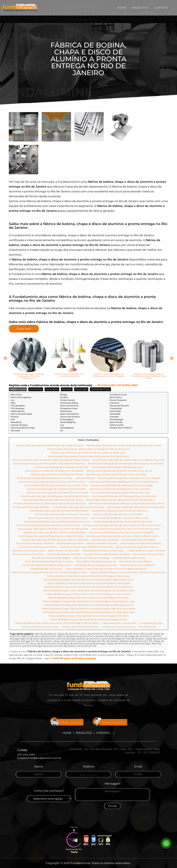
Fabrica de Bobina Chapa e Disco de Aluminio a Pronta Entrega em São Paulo (88, 598)
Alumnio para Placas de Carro (102, 543)
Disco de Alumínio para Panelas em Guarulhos (49, 562)
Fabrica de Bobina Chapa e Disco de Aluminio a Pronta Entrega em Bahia (49, 572)
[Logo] (88, 687)
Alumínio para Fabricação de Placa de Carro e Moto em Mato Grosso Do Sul (122, 525)
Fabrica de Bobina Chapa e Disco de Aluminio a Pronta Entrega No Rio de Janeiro (57, 623)
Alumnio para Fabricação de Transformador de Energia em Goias (49, 445)
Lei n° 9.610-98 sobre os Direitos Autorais (70, 658)
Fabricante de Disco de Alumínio (119, 623)
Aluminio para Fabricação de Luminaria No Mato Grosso (120, 518)
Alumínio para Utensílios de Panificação (141, 543)
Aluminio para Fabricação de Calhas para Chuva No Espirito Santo (55, 496)
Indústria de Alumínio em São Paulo (81, 627)
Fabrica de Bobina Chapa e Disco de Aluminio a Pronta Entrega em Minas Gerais (88, 583)
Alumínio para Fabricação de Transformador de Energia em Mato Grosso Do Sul (88, 449)
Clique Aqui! (24, 329)
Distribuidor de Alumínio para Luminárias (96, 565)
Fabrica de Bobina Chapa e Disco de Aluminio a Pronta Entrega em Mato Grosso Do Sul (88, 580)
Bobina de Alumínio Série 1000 (64, 551)
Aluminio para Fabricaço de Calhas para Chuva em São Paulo (56, 485)
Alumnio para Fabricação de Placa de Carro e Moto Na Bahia (55, 533)
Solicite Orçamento (113, 722)
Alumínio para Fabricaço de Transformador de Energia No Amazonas (49, 464)
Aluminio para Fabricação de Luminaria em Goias (78, 507)
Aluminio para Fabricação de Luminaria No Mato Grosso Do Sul (57, 522)
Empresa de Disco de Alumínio (46, 569)
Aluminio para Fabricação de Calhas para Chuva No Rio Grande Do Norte (126, 504)
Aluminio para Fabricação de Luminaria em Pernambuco (59, 511)
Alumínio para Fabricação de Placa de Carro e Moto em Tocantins (125, 529)
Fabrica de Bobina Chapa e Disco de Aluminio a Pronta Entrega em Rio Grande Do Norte (89, 591)
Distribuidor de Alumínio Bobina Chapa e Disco (47, 565)
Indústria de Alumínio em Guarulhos (40, 627)
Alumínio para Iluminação (105, 540)
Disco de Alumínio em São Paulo (64, 554)
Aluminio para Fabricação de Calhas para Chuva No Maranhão (124, 496)
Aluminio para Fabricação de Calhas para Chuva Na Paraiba (120, 489)
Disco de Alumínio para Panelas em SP (96, 562)
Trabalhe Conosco (70, 722)
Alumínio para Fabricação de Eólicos (31, 507)
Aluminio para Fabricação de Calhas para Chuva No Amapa (57, 493)
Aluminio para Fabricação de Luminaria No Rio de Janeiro (123, 522)
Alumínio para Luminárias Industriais (35, 543)
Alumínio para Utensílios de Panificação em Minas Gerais (54, 471)
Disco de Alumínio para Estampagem (51, 558)
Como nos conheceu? (49, 791)
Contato (161, 8)
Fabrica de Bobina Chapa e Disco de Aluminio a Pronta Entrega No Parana (88, 620)
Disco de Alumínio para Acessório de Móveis (107, 554)
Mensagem (113, 784)
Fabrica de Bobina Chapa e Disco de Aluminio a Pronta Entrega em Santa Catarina (88, 594)
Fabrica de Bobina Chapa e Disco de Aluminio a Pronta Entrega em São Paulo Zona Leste (89, 601)
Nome (39, 767)
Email (138, 767)
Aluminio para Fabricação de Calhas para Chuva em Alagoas (129, 478)
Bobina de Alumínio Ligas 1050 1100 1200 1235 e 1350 (87, 547)
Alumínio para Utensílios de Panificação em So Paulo (61, 467)
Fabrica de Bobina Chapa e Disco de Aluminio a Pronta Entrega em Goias (128, 572)
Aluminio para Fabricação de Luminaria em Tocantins (62, 514)
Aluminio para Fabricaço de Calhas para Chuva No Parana (53, 500)
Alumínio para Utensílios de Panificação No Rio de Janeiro (116, 474)
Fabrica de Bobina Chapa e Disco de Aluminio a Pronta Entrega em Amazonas (106, 569)
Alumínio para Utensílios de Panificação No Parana (57, 474)
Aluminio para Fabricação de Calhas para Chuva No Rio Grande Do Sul (49, 504)
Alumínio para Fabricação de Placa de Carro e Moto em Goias (48, 525)
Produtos (140, 8)
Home (122, 8)
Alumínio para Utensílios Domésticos (38, 547)
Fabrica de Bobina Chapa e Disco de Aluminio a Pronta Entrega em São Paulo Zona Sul (89, 605)
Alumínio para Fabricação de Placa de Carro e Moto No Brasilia (121, 533)
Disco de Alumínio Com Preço (28, 554)
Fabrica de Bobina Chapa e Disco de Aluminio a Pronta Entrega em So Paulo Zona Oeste (89, 612)
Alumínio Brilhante (85, 478)
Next (172, 358)
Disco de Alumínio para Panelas (129, 558)
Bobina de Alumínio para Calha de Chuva (137, 547)
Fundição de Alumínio (151, 623)
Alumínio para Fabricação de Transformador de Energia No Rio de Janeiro (126, 464)
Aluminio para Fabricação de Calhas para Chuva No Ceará (121, 493)
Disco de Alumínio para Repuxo (136, 562)
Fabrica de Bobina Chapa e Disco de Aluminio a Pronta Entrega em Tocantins (88, 616)
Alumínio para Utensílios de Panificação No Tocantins (45, 478)
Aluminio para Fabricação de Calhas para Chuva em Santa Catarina (124, 482)
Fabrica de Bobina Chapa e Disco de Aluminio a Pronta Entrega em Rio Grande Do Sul (88, 587)
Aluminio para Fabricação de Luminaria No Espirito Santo (58, 518)
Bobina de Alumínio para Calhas (28, 551)
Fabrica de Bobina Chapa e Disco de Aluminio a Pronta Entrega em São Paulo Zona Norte (88, 609)
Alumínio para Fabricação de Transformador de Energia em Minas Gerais (88, 453)
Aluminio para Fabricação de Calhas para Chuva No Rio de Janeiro (120, 500)
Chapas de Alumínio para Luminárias (146, 551)
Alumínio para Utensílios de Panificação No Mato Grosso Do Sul (119, 471)
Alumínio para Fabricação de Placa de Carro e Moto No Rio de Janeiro (122, 536)
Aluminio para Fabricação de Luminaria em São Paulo (120, 511)
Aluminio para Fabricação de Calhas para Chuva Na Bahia (56, 489)
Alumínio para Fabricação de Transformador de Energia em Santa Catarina (51, 460)
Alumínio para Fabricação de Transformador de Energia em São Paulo (129, 460)
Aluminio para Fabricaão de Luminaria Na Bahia (118, 514)
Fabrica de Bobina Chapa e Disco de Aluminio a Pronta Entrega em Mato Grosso (88, 576)
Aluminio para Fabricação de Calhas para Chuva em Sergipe (122, 485)
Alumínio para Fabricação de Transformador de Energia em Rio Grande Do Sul (88, 456)
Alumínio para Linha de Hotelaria (138, 540)
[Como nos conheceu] (49, 799)
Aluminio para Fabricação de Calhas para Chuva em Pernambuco (52, 482)
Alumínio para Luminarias (70, 543)
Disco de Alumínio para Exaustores (92, 558)
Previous (5, 358)
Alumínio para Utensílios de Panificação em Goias (117, 467)
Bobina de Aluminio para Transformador (103, 551)
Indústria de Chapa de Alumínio (119, 627)
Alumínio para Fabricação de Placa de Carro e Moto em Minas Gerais (53, 529)
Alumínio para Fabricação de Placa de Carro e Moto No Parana (51, 536)
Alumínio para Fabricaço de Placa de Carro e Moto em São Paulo (55, 540)
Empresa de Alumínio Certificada (137, 565)
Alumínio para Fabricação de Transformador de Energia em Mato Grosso (124, 445)
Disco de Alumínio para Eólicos (149, 554)
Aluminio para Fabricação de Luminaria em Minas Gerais (136, 507)
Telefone (88, 767)
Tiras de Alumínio (147, 627)
